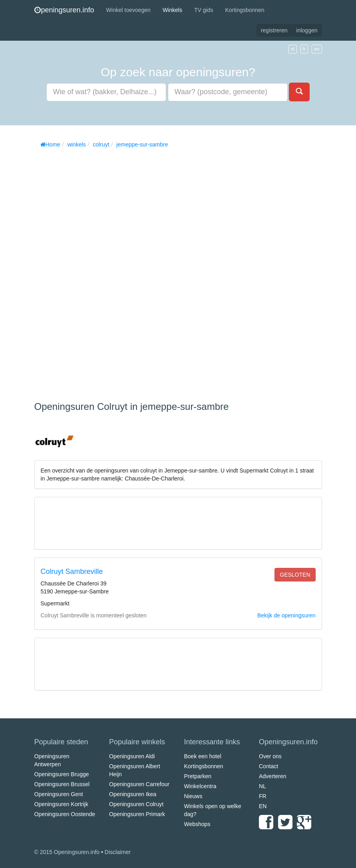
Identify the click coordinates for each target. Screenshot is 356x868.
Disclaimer (118, 852)
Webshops (197, 824)
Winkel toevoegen (128, 10)
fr (304, 49)
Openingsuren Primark (137, 814)
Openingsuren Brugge (62, 774)
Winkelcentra (200, 786)
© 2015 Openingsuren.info (67, 852)
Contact (268, 766)
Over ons (270, 756)
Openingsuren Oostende (65, 814)
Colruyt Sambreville (72, 571)
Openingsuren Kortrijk (61, 804)
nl (293, 49)
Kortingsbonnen (245, 10)
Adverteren (272, 776)
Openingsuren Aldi (132, 756)
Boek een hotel (203, 756)
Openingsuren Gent (59, 794)
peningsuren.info (64, 10)
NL (263, 786)
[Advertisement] (94, 272)
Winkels (172, 10)
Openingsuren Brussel (62, 784)
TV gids (204, 10)
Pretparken (198, 776)
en (317, 49)
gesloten (295, 575)
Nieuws (193, 796)
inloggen (307, 30)
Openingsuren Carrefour (139, 784)
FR (263, 796)
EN (263, 806)
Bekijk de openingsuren (286, 615)
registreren (274, 30)
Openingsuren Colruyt (136, 804)
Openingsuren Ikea (133, 794)
